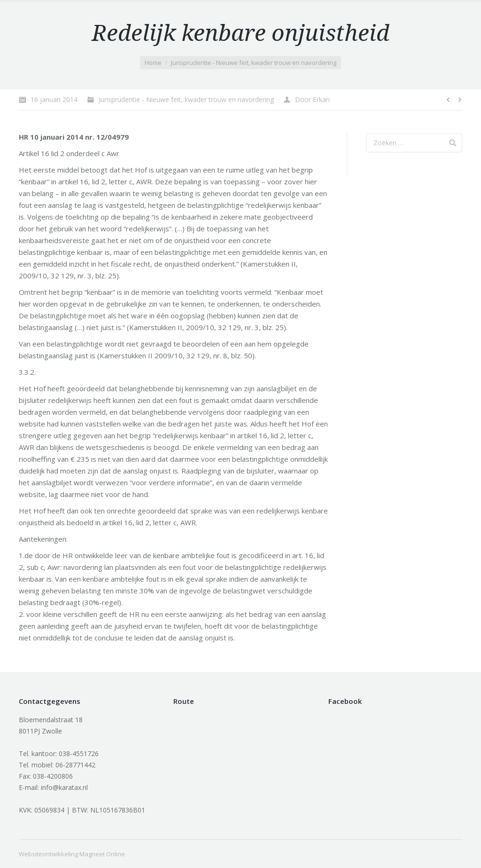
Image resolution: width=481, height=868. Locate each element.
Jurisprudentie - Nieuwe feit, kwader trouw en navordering (254, 63)
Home (153, 63)
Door (312, 99)
